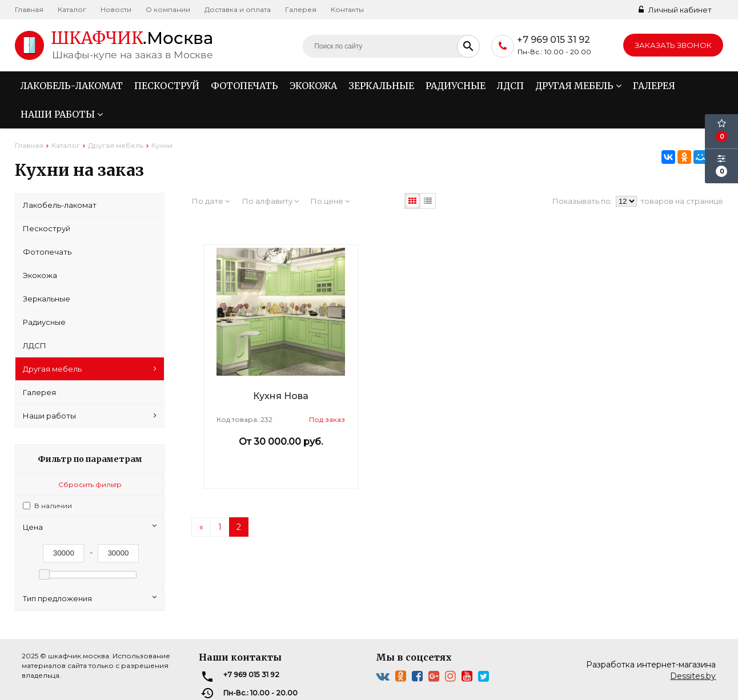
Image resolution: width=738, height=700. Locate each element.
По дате (211, 201)
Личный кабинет (675, 10)
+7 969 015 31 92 (553, 40)
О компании (168, 9)
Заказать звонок (673, 45)
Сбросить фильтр (90, 484)
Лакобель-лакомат (72, 86)
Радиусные (456, 86)
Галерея (301, 9)
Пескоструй (167, 86)
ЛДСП (510, 86)
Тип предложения (90, 598)
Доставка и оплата (238, 9)
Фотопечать (244, 86)
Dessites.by (693, 676)
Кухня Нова (281, 396)
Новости (116, 9)
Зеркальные (381, 86)
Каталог (72, 9)
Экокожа (313, 86)
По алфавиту (270, 201)
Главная (29, 9)
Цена (90, 527)
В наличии (53, 506)
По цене (330, 201)
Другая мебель (578, 86)
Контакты (347, 9)
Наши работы (62, 114)
